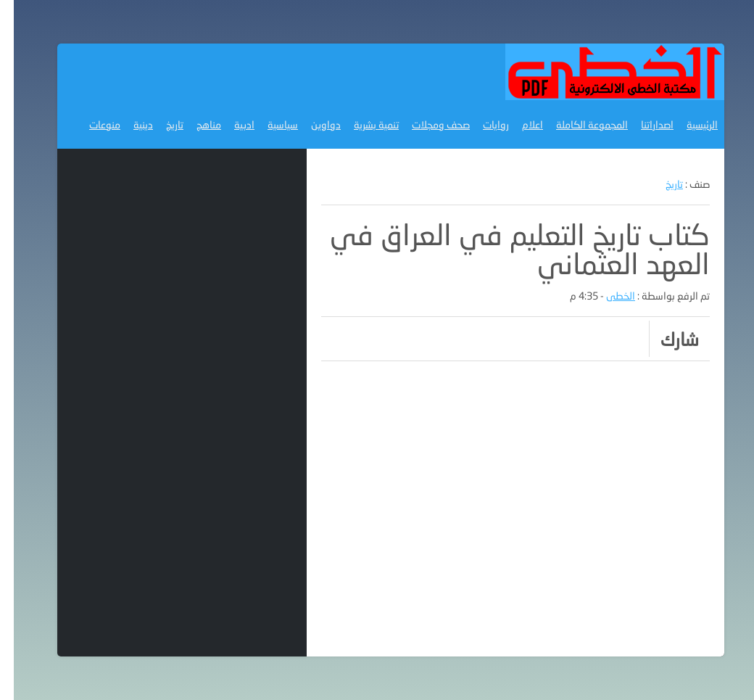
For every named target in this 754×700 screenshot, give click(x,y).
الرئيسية (688, 124)
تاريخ (161, 124)
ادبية (231, 124)
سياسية (269, 124)
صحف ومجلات (427, 124)
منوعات (91, 124)
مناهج (195, 124)
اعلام (519, 124)
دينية (129, 124)
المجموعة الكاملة (578, 124)
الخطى (607, 296)
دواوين (312, 124)
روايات (482, 124)
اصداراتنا (643, 124)
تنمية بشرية (362, 124)
